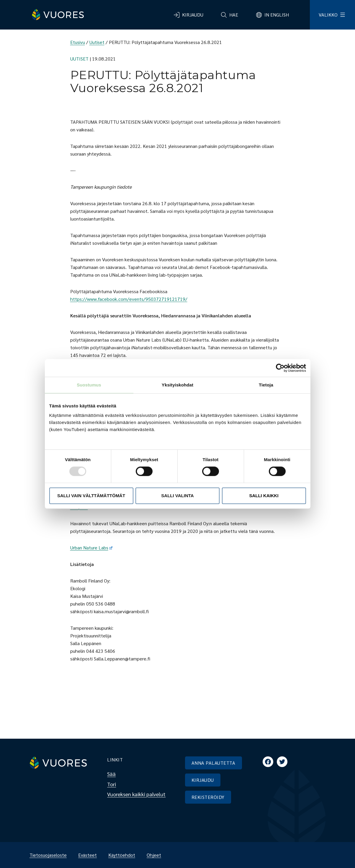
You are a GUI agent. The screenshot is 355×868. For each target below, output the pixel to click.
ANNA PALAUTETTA (213, 763)
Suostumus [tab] (89, 385)
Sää (111, 774)
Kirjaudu (193, 15)
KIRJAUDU (203, 780)
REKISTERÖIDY (208, 797)
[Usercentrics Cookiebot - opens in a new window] (280, 368)
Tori (112, 784)
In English (277, 15)
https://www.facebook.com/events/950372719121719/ (129, 299)
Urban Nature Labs (91, 548)
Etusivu (78, 42)
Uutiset (97, 42)
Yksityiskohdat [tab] (177, 385)
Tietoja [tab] (266, 385)
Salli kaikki (264, 496)
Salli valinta (177, 496)
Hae (234, 15)
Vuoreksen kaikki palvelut (136, 794)
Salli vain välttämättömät (91, 496)
